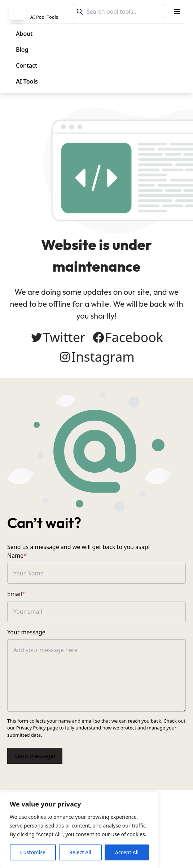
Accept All (127, 852)
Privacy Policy (31, 728)
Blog (22, 50)
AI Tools (27, 81)
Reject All (80, 852)
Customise (33, 852)
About (24, 34)
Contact (27, 65)
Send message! (35, 756)
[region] (79, 830)
